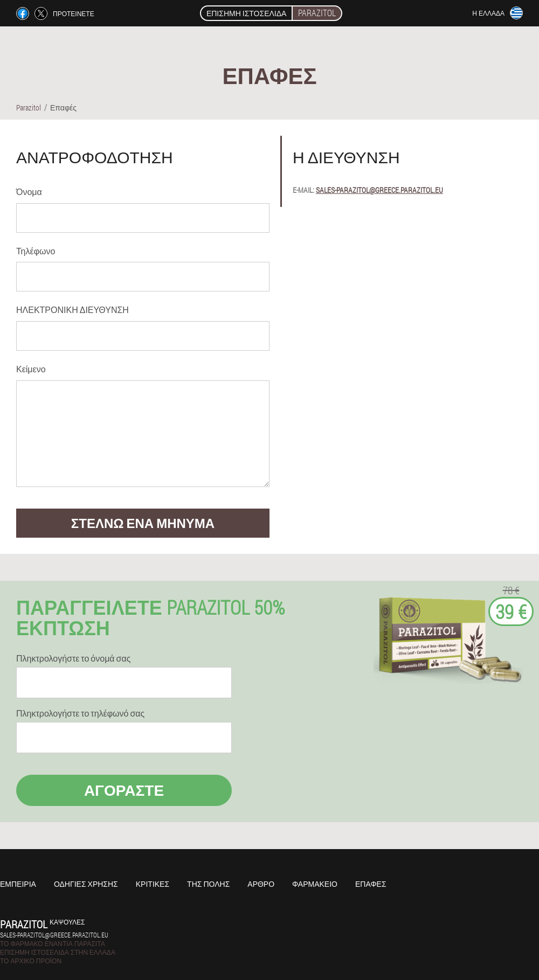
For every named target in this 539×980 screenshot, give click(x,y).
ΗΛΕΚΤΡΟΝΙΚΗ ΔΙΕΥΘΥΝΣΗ (72, 310)
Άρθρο (261, 884)
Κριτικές (153, 884)
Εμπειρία (18, 884)
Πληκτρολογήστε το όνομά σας (73, 658)
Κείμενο (31, 369)
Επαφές (371, 884)
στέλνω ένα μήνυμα (143, 523)
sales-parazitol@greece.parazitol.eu (379, 190)
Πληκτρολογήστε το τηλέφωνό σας (80, 713)
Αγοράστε (124, 790)
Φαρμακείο (315, 884)
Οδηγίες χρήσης (86, 884)
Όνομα (29, 192)
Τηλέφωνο (36, 251)
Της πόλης (208, 884)
